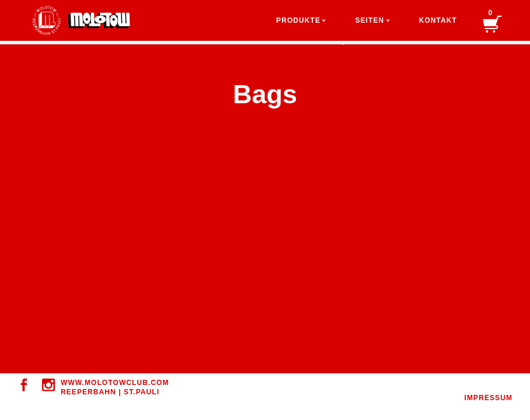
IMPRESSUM (489, 398)
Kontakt (438, 20)
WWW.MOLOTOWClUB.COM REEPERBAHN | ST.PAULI (115, 387)
